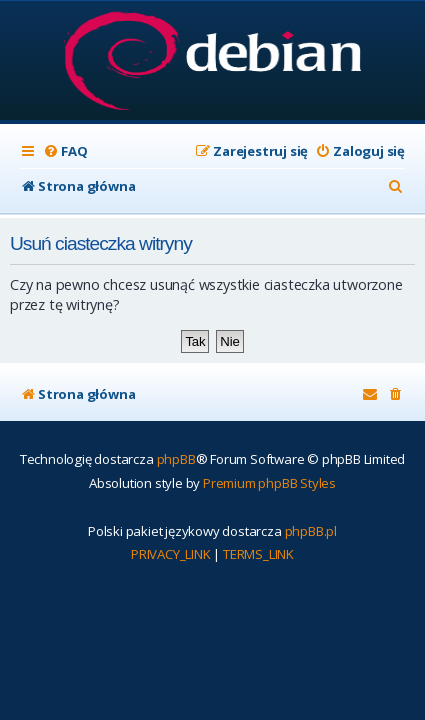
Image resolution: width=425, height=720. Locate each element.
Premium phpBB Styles (269, 483)
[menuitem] (65, 151)
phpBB (176, 459)
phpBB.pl (311, 531)
